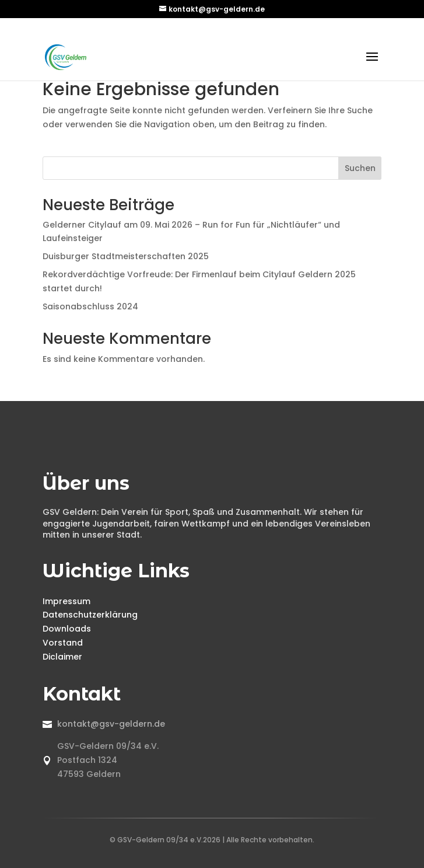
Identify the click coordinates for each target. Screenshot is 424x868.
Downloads (67, 629)
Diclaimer (62, 657)
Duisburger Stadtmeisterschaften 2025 (126, 256)
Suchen (360, 168)
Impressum (66, 601)
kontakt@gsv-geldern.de (111, 724)
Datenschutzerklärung (90, 615)
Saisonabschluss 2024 (90, 306)
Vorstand (63, 643)
